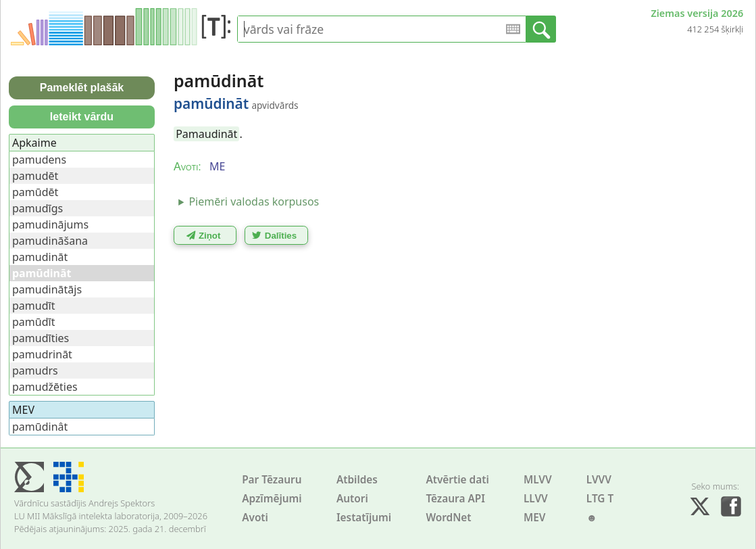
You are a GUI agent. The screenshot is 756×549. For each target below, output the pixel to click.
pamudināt (40, 257)
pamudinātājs (47, 289)
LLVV (536, 499)
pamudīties (41, 338)
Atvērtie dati (457, 480)
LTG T (600, 499)
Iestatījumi (364, 518)
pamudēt (35, 176)
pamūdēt (35, 192)
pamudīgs (37, 208)
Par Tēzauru (272, 480)
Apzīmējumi (272, 499)
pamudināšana (50, 241)
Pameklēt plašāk (82, 88)
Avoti (255, 518)
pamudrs (35, 371)
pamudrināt (42, 354)
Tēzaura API (455, 499)
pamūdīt (33, 322)
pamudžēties (45, 387)
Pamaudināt (206, 134)
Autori (352, 499)
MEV (535, 518)
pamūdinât (40, 427)
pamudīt (33, 306)
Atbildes (357, 480)
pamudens (39, 160)
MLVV (538, 480)
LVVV (599, 480)
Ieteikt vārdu (82, 117)
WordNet (448, 518)
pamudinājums (50, 224)
